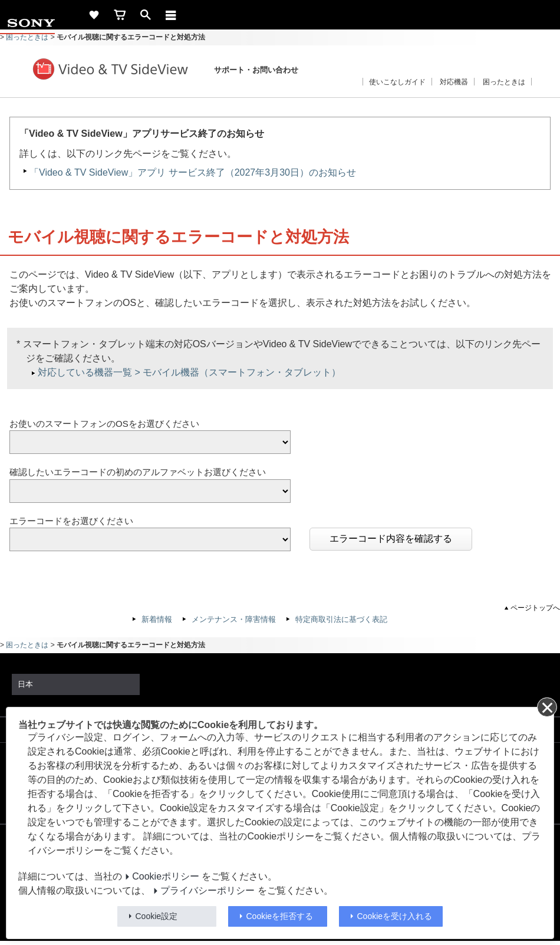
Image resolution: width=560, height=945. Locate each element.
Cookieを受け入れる (395, 916)
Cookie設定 (157, 916)
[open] (146, 15)
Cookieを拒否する (280, 916)
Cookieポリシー (166, 876)
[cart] (120, 15)
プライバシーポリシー (207, 890)
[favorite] (94, 15)
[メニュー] (171, 15)
